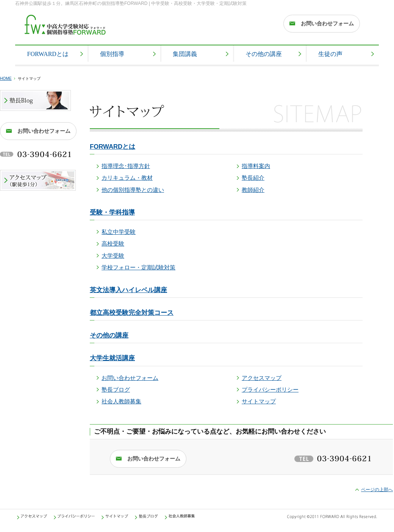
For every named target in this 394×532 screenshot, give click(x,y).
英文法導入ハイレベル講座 (128, 290)
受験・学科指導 (112, 212)
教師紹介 (253, 190)
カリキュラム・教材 (127, 178)
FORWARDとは (113, 147)
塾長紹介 (253, 178)
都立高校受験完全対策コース (132, 313)
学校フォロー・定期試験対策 (138, 268)
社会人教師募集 (121, 401)
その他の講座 (109, 335)
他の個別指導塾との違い (133, 190)
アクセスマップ (262, 378)
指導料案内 (256, 166)
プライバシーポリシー (270, 390)
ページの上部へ (377, 490)
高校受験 (113, 244)
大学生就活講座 (112, 358)
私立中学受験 (119, 232)
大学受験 (113, 256)
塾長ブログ (116, 390)
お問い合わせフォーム (130, 378)
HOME (6, 79)
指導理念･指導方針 (126, 166)
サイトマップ (259, 401)
